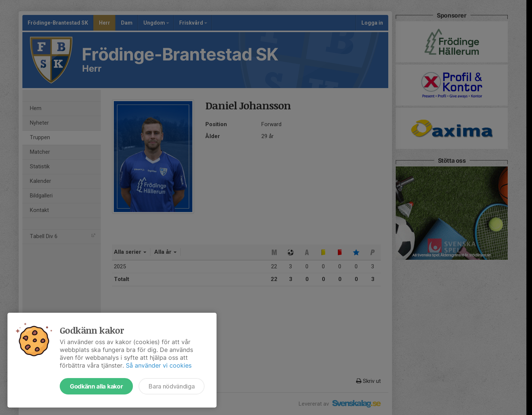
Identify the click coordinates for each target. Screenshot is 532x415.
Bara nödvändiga (172, 386)
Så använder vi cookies (159, 365)
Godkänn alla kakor (96, 386)
